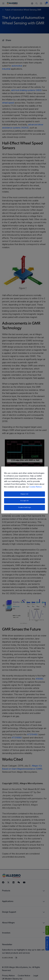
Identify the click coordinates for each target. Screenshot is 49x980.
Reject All (24, 494)
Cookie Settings (25, 507)
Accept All (24, 501)
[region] (24, 490)
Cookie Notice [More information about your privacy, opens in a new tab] (35, 487)
